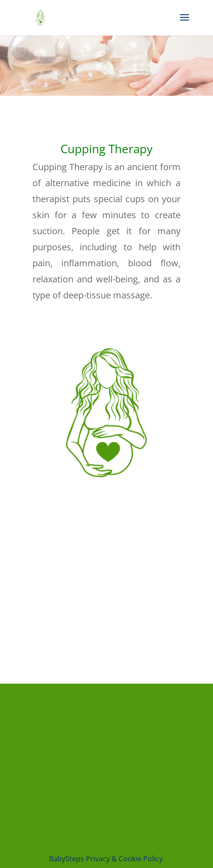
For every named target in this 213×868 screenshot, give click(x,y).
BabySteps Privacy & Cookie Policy (107, 859)
